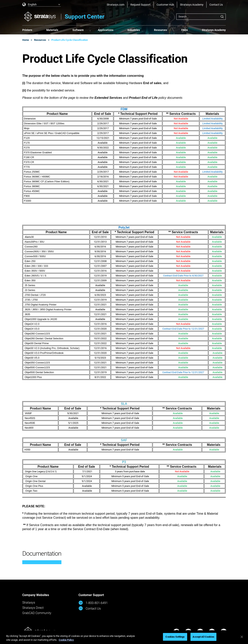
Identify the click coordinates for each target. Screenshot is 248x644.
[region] (124, 637)
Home (26, 40)
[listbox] (42, 5)
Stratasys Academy (192, 5)
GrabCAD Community (37, 613)
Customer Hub (165, 5)
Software (78, 30)
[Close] (242, 637)
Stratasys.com (116, 5)
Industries (134, 30)
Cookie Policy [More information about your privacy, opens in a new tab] (66, 640)
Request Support (140, 5)
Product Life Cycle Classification (70, 40)
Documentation (42, 554)
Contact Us (216, 5)
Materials (52, 30)
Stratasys (29, 603)
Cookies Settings (175, 637)
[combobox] (201, 17)
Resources (161, 30)
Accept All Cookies (203, 637)
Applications (106, 30)
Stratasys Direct (33, 608)
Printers (27, 30)
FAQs (185, 30)
